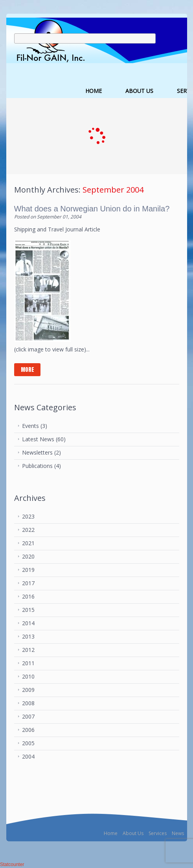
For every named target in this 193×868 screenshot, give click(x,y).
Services (158, 833)
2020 (28, 556)
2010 (28, 676)
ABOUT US (139, 91)
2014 (28, 623)
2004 (28, 756)
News (178, 833)
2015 (28, 610)
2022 (28, 530)
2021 (28, 543)
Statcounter (12, 864)
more (28, 370)
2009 (28, 690)
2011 (28, 663)
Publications (37, 466)
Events (30, 426)
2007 (28, 716)
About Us (133, 833)
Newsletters (37, 452)
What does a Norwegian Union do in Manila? (92, 209)
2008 (28, 703)
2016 (28, 596)
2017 (28, 583)
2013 (28, 636)
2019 (28, 570)
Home (111, 833)
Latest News (38, 439)
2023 (28, 516)
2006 (28, 730)
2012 (28, 650)
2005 (28, 743)
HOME (94, 91)
